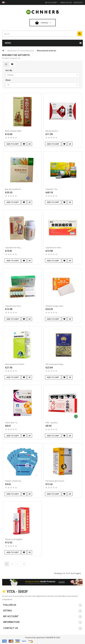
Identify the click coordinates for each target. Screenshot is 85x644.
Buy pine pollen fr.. (13, 189)
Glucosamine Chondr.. (15, 364)
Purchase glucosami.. (55, 481)
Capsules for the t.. (54, 248)
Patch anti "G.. (11, 423)
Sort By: (9, 70)
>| (24, 564)
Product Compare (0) (11, 58)
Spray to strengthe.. (14, 539)
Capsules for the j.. (13, 248)
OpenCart (40, 637)
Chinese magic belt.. (55, 306)
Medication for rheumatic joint (21, 51)
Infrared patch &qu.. (55, 364)
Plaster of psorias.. (13, 481)
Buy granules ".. (53, 131)
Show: (8, 80)
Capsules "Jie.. (52, 189)
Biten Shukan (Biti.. (14, 131)
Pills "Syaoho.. (52, 423)
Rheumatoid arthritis (47, 51)
